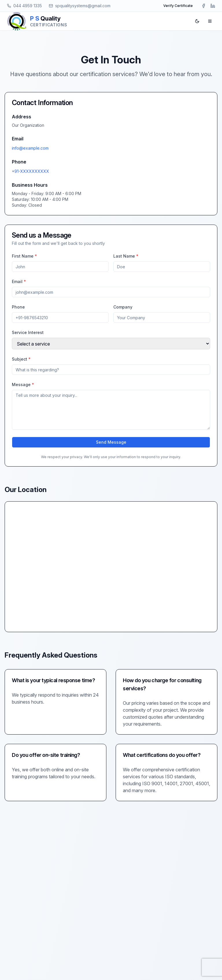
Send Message (111, 442)
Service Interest (28, 332)
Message (23, 385)
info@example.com (30, 148)
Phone (18, 307)
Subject (21, 359)
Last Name (126, 256)
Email (19, 281)
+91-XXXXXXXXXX (30, 171)
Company (123, 307)
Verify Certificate (178, 6)
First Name (24, 256)
